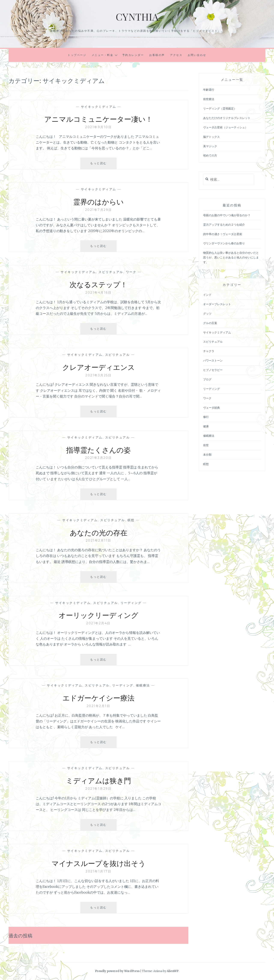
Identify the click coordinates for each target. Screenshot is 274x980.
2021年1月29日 (98, 789)
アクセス (176, 55)
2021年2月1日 (99, 706)
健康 (206, 426)
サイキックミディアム (99, 107)
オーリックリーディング (99, 615)
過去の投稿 (22, 935)
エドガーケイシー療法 (98, 697)
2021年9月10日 (98, 127)
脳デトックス (211, 137)
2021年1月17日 (98, 871)
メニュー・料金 (103, 55)
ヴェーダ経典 (211, 408)
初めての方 (210, 155)
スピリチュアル (111, 272)
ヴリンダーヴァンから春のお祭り (224, 243)
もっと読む (102, 165)
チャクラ (209, 351)
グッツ (207, 314)
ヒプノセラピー (213, 370)
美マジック (210, 146)
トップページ (77, 55)
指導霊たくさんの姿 (99, 449)
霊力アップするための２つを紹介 (224, 225)
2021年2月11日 (99, 540)
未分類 (207, 455)
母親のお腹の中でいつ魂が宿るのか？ (227, 215)
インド (207, 295)
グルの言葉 (210, 323)
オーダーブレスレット (217, 304)
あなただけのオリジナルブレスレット (227, 118)
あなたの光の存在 (99, 532)
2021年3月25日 (98, 375)
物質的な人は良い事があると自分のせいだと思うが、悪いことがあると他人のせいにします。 (231, 257)
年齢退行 (209, 90)
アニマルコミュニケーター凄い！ (99, 119)
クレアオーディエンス (99, 367)
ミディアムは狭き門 (99, 780)
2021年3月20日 (99, 458)
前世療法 (209, 99)
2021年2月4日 (98, 623)
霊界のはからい (99, 201)
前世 (206, 445)
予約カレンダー (133, 55)
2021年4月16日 (98, 293)
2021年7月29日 (99, 210)
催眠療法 (143, 685)
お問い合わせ (197, 55)
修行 (206, 417)
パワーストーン (213, 361)
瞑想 (131, 520)
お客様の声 (157, 55)
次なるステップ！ (98, 284)
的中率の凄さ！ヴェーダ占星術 (223, 234)
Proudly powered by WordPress (117, 971)
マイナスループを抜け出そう (98, 863)
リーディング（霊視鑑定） (220, 109)
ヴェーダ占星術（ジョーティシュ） (225, 127)
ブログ (207, 379)
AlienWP (173, 971)
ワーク (131, 272)
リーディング (131, 603)
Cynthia (137, 16)
